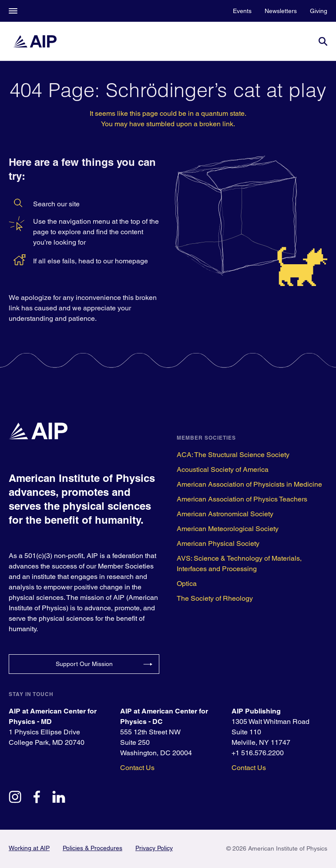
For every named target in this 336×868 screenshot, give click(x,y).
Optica (187, 584)
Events (242, 11)
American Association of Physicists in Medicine (249, 484)
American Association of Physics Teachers (242, 499)
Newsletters (281, 11)
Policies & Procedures (92, 848)
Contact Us (137, 768)
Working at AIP (29, 848)
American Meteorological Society (228, 529)
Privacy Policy (154, 848)
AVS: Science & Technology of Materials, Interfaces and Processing (239, 564)
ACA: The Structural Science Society (233, 455)
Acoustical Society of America (223, 469)
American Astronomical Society (225, 514)
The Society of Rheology (215, 598)
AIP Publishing (256, 711)
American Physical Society (218, 543)
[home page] (35, 41)
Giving (319, 11)
